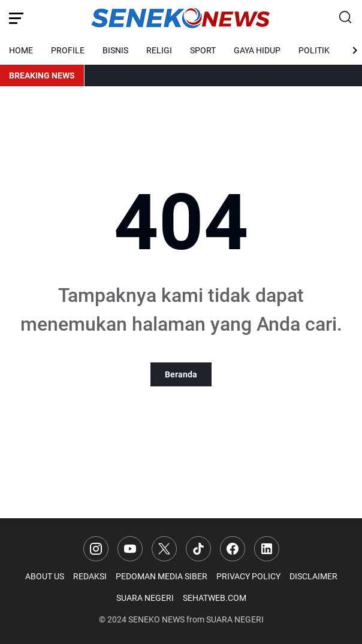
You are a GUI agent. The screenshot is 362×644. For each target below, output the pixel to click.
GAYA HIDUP (257, 50)
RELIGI (159, 50)
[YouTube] (130, 549)
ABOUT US (45, 576)
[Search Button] (346, 18)
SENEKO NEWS (156, 619)
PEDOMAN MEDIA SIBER (162, 576)
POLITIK (314, 50)
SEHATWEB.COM (215, 598)
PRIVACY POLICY (248, 576)
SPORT (203, 50)
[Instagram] (96, 549)
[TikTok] (198, 549)
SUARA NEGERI (145, 598)
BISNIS (115, 50)
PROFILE (68, 50)
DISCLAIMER (313, 576)
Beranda (181, 374)
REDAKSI (90, 576)
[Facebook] (233, 549)
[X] (164, 549)
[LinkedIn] (267, 549)
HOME (21, 50)
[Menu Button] (16, 18)
